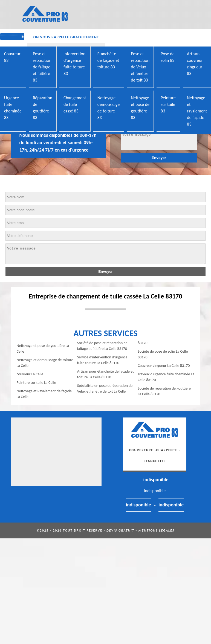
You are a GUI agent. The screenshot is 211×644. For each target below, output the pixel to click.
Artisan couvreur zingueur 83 (195, 64)
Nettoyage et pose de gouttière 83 (140, 108)
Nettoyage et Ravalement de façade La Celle (44, 394)
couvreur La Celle (30, 374)
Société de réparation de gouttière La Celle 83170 (164, 391)
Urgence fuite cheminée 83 (13, 108)
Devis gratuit (120, 530)
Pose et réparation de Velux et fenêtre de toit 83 (140, 67)
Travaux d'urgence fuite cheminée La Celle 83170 (166, 377)
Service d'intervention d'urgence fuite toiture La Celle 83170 (102, 360)
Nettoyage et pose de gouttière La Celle (43, 349)
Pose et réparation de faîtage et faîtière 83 (42, 67)
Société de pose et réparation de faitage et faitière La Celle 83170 (102, 346)
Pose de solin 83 (168, 57)
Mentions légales (157, 530)
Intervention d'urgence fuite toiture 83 (74, 64)
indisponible (156, 480)
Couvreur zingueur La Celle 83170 (164, 366)
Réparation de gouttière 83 (43, 108)
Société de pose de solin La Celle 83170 (163, 354)
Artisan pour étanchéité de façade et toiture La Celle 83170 (106, 374)
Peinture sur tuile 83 (168, 104)
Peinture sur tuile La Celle (36, 383)
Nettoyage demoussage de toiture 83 (109, 108)
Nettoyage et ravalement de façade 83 (197, 111)
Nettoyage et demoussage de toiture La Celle (45, 363)
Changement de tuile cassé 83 (75, 104)
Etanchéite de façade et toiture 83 (108, 60)
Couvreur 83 (12, 57)
